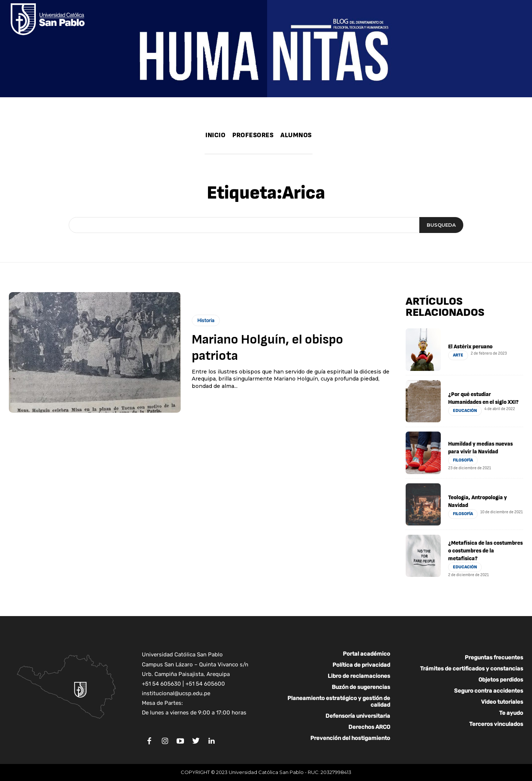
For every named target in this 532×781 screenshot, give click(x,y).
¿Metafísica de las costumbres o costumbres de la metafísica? (485, 551)
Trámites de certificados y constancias (472, 669)
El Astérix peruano (470, 347)
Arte (458, 355)
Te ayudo (511, 713)
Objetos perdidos (501, 680)
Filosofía (463, 460)
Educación (465, 411)
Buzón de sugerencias (361, 687)
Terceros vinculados (496, 724)
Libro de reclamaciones (359, 676)
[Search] (441, 225)
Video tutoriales (502, 702)
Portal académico (366, 654)
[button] (320, 147)
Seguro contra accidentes (489, 691)
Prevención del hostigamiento (350, 738)
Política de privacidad (361, 665)
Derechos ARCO (369, 727)
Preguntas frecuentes (494, 657)
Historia (206, 320)
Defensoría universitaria (358, 716)
